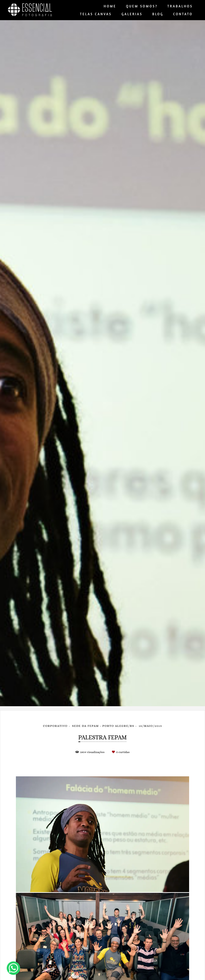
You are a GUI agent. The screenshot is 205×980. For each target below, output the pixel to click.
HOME (110, 6)
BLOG (158, 14)
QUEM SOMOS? (142, 6)
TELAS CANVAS (96, 14)
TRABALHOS (180, 6)
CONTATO (183, 14)
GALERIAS (132, 14)
